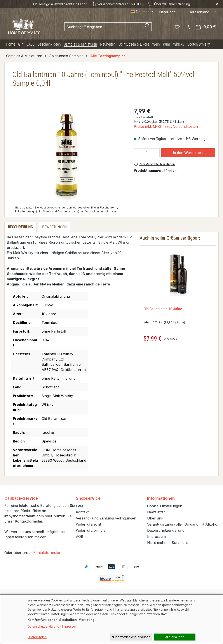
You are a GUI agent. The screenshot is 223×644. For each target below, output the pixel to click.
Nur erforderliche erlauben (131, 637)
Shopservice (88, 498)
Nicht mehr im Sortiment (167, 543)
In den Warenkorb (188, 153)
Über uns (155, 518)
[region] (67, 154)
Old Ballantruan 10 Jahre (163, 309)
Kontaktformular (47, 553)
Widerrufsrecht (88, 524)
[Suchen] (147, 27)
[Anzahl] (147, 153)
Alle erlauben (175, 637)
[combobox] (103, 27)
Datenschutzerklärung (166, 530)
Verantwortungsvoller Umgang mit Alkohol (183, 524)
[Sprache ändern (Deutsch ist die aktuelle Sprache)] (142, 12)
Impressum (156, 536)
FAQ (79, 506)
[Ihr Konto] (188, 27)
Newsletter (156, 512)
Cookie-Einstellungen (165, 506)
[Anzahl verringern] (138, 153)
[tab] (20, 227)
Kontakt (82, 512)
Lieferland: (168, 12)
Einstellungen (37, 637)
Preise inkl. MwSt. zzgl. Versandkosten (166, 126)
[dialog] (111, 619)
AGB (80, 536)
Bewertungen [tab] (54, 227)
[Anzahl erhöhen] (155, 153)
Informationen (161, 498)
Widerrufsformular (91, 530)
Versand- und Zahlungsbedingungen (106, 518)
